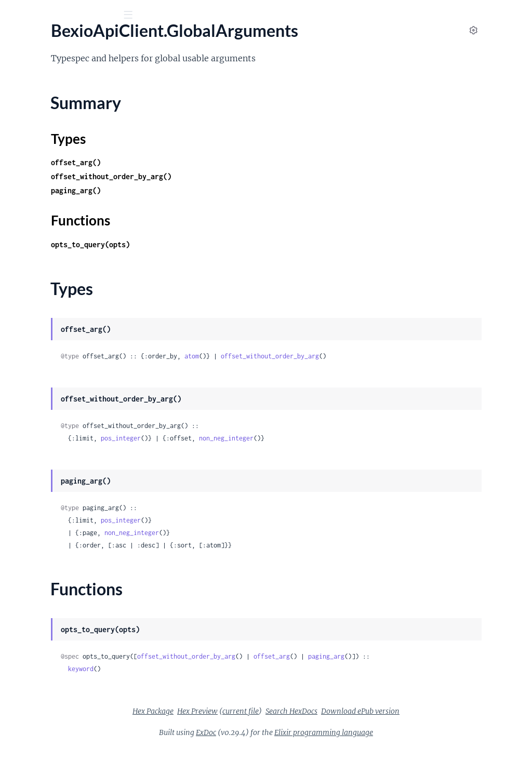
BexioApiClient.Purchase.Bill (59, 489)
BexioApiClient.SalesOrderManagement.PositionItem (74, 643)
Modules (63, 72)
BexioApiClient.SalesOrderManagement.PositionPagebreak (74, 657)
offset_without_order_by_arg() (247, 176)
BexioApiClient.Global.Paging (61, 245)
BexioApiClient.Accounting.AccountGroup (74, 91)
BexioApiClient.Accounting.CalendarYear (74, 105)
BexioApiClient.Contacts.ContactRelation (74, 203)
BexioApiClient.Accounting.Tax (63, 147)
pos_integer (257, 438)
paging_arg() (212, 190)
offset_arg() (212, 162)
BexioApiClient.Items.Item (55, 335)
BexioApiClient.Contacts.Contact (68, 189)
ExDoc (284, 745)
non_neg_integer (362, 438)
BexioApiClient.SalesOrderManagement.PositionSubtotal (74, 685)
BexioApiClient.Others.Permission (69, 433)
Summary (34, 277)
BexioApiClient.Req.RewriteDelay (68, 517)
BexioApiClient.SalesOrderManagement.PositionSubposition (74, 671)
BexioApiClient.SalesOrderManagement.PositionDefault (74, 615)
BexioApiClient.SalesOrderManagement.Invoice (74, 587)
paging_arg (462, 656)
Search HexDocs (369, 724)
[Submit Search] (15, 16)
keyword (217, 681)
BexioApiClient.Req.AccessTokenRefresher (74, 503)
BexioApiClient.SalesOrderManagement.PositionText (74, 699)
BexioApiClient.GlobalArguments (68, 259)
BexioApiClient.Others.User (58, 461)
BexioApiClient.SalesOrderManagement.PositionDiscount (74, 629)
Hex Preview (275, 724)
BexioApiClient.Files (44, 217)
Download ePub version (438, 724)
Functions (35, 302)
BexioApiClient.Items (46, 321)
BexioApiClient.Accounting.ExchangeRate (74, 133)
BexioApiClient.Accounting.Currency (74, 119)
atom (328, 356)
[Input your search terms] (78, 15)
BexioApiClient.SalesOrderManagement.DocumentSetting (74, 573)
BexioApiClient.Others (49, 349)
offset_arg (408, 656)
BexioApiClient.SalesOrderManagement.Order (74, 601)
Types (28, 290)
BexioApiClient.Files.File (51, 231)
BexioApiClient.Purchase (52, 475)
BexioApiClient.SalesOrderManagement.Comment (74, 545)
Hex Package (231, 724)
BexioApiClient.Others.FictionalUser (74, 391)
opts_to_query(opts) (227, 244)
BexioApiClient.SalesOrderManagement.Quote (74, 713)
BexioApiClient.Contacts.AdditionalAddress (74, 175)
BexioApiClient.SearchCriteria (62, 727)
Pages (23, 72)
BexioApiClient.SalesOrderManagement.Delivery (74, 559)
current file (318, 724)
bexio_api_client (48, 41)
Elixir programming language (402, 745)
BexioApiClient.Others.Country (64, 377)
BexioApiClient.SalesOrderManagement (74, 531)
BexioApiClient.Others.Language (66, 405)
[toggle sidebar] (141, 16)
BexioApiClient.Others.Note (58, 419)
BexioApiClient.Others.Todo (58, 447)
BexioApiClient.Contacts (52, 161)
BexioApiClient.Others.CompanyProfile (74, 363)
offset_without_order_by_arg (406, 356)
